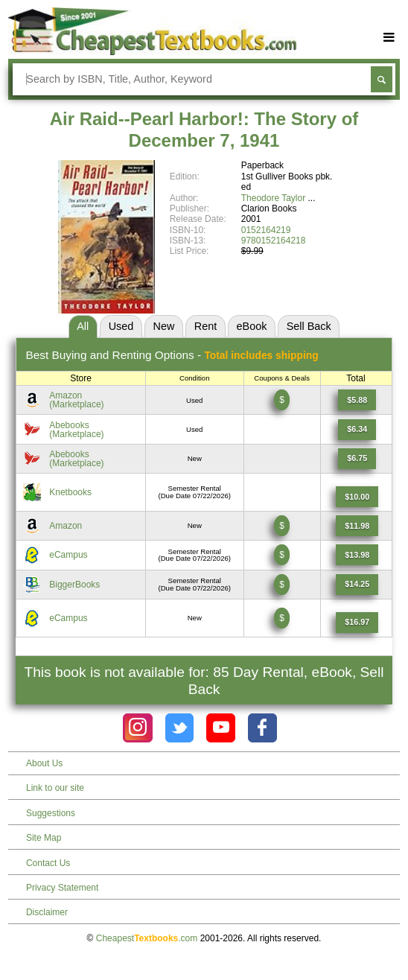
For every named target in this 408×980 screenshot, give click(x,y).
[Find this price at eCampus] (357, 555)
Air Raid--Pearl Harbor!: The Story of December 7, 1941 (204, 130)
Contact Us (48, 863)
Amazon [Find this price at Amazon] (66, 526)
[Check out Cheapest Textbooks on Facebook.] (262, 728)
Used (121, 326)
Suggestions (51, 813)
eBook (252, 326)
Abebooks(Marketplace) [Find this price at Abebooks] (76, 430)
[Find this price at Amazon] (357, 400)
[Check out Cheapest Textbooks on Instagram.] (137, 728)
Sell (309, 326)
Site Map (44, 838)
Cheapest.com (147, 938)
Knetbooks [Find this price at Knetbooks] (70, 492)
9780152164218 (274, 241)
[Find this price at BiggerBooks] (357, 585)
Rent (205, 326)
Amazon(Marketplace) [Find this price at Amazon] (76, 400)
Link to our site (55, 788)
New (164, 326)
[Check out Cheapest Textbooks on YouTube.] (221, 728)
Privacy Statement (62, 888)
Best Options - (172, 355)
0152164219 (266, 230)
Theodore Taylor (274, 198)
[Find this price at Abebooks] (357, 430)
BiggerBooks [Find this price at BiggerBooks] (74, 585)
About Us (44, 763)
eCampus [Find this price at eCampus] (68, 555)
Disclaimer (47, 912)
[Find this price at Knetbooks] (357, 497)
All (83, 326)
